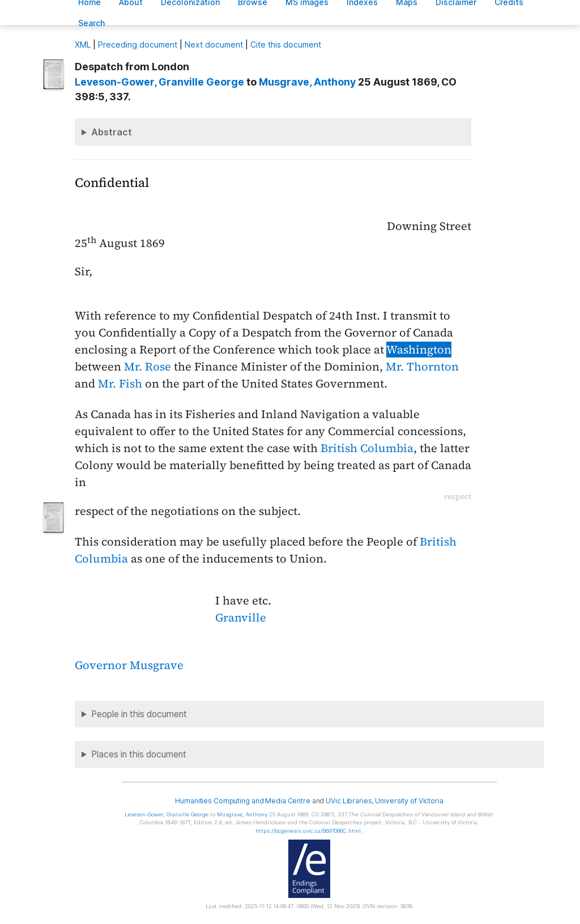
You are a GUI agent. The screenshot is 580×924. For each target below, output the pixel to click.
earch (92, 23)
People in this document (139, 714)
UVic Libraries (349, 801)
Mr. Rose (148, 367)
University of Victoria (409, 801)
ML (83, 44)
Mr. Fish (120, 384)
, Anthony (307, 82)
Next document (214, 44)
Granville (241, 618)
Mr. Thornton (422, 367)
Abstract (112, 132)
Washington (419, 350)
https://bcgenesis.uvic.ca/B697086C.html (308, 831)
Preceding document (138, 44)
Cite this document (286, 44)
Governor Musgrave (129, 665)
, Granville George (159, 82)
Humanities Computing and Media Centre (243, 801)
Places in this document (139, 754)
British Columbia (367, 448)
